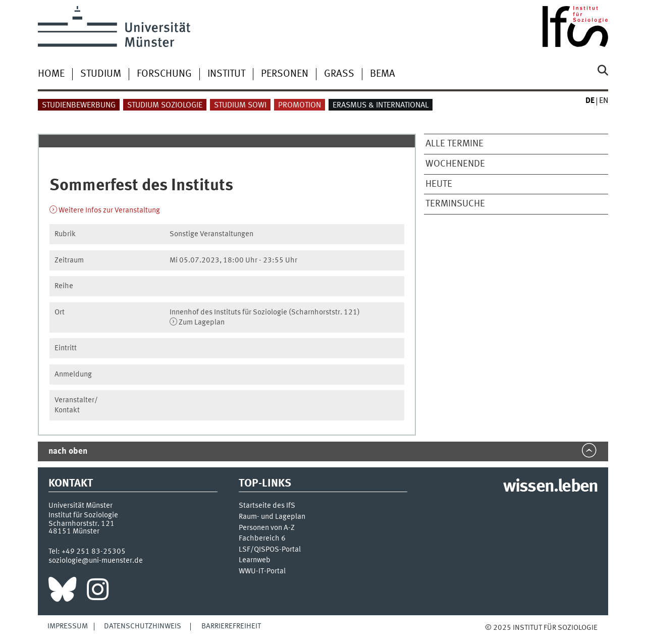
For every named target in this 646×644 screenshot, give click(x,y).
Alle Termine (454, 144)
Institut (226, 74)
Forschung (164, 74)
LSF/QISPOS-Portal (270, 550)
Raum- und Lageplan (272, 517)
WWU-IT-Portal (262, 572)
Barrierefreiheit (231, 626)
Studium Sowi (240, 105)
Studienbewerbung (79, 105)
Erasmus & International (381, 105)
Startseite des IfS (267, 506)
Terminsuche (455, 204)
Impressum (68, 626)
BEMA (383, 74)
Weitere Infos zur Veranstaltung (109, 210)
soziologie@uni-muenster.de (96, 561)
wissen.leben (550, 487)
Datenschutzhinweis (143, 626)
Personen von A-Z (267, 528)
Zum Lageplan (202, 323)
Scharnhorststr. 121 (82, 524)
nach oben (68, 451)
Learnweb (255, 560)
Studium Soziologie (165, 105)
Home (51, 74)
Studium (101, 74)
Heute (439, 184)
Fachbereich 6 (262, 539)
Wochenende (455, 164)
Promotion (300, 105)
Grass (339, 74)
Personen (285, 74)
